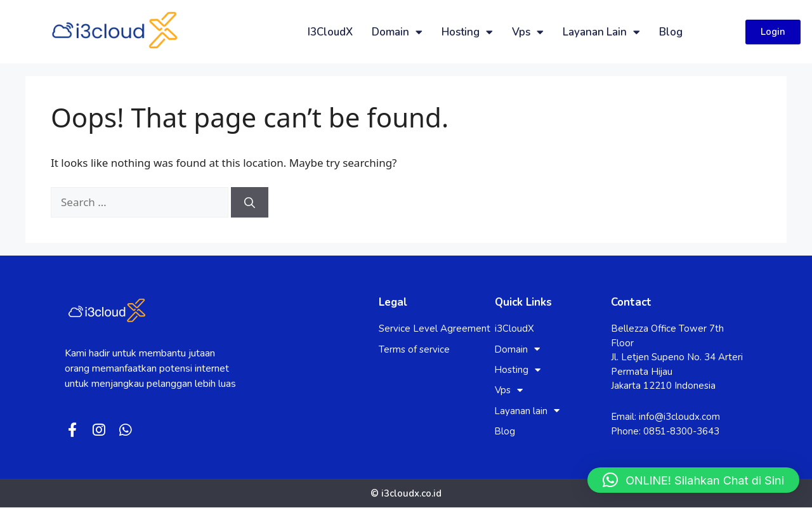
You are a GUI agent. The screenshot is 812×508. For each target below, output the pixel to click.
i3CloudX (330, 32)
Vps (528, 32)
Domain (397, 32)
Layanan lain (601, 32)
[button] (693, 480)
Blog (671, 32)
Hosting (467, 32)
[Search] (250, 202)
